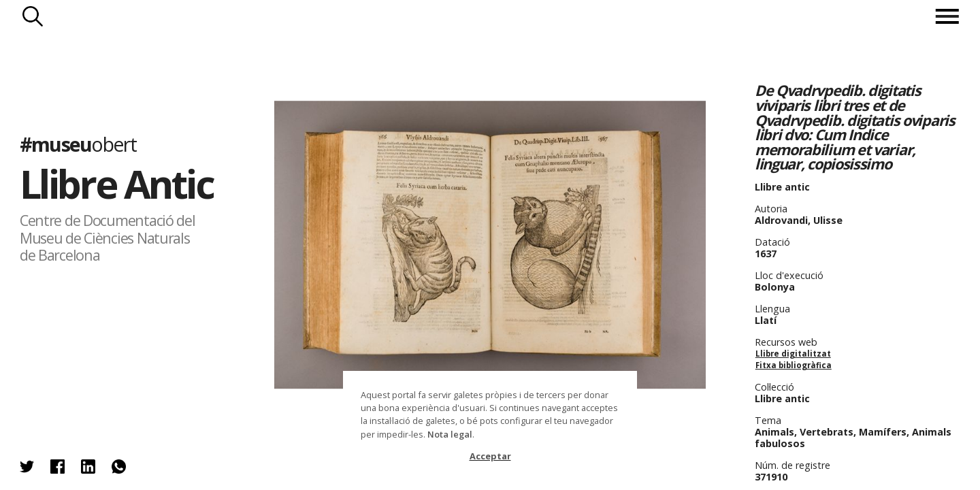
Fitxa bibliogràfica (794, 365)
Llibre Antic (117, 183)
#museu (78, 144)
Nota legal (450, 434)
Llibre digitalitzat (793, 354)
